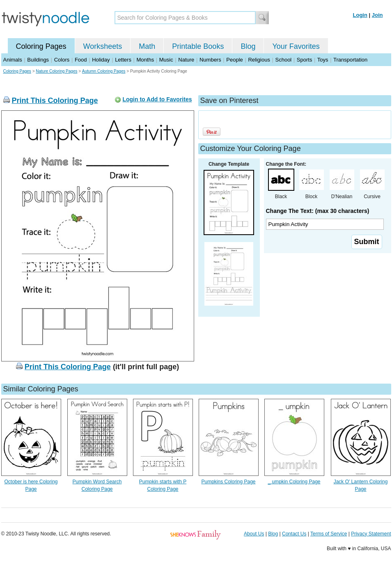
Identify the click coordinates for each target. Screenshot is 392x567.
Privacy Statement (371, 534)
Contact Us (294, 534)
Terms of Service (329, 534)
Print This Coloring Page (55, 101)
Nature (186, 60)
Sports (305, 60)
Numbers (210, 60)
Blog (248, 46)
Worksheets (103, 46)
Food (81, 60)
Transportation (350, 60)
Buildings (38, 60)
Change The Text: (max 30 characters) (318, 211)
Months (146, 60)
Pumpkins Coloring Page (228, 482)
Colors (62, 60)
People (234, 60)
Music (166, 60)
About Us (254, 534)
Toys (323, 60)
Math (147, 46)
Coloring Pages (41, 46)
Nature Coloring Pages (56, 71)
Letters (123, 60)
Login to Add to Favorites (157, 99)
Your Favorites (296, 46)
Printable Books (198, 46)
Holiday (101, 60)
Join (377, 15)
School (284, 60)
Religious (259, 60)
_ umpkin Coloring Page (294, 482)
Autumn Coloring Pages (104, 71)
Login (360, 15)
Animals (13, 60)
